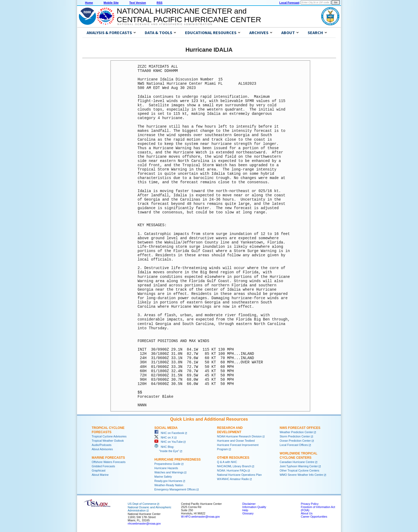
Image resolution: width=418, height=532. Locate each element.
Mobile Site (111, 3)
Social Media (166, 428)
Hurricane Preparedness (178, 460)
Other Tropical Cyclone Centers (300, 470)
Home (89, 3)
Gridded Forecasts (103, 466)
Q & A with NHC (227, 462)
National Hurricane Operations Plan (239, 475)
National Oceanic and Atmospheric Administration (165, 24)
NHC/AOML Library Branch (234, 466)
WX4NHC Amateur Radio (233, 479)
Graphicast (99, 470)
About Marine (100, 475)
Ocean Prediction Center (295, 441)
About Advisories (102, 449)
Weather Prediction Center (296, 432)
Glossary (248, 513)
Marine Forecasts (108, 458)
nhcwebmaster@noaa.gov (144, 523)
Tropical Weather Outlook (108, 441)
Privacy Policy (310, 504)
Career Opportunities (314, 517)
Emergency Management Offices (175, 489)
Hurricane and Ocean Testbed (236, 441)
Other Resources (233, 458)
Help (245, 510)
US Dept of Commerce (142, 504)
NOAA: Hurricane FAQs (232, 470)
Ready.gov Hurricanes (168, 481)
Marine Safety (163, 477)
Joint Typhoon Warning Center (299, 466)
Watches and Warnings (169, 472)
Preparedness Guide (167, 464)
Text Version (138, 3)
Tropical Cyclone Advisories (109, 436)
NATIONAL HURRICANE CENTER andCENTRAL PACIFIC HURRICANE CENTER (189, 15)
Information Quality (254, 507)
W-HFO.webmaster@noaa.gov (200, 517)
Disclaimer (249, 504)
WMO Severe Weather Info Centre (301, 475)
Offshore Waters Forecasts (109, 462)
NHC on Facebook (169, 433)
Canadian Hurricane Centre (297, 462)
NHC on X (164, 437)
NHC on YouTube (168, 442)
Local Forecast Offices (294, 445)
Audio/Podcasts (102, 445)
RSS (159, 3)
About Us (307, 513)
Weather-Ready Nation (169, 485)
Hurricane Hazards (166, 468)
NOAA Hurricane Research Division (239, 436)
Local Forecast (289, 3)
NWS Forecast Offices (300, 428)
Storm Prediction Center (295, 436)
